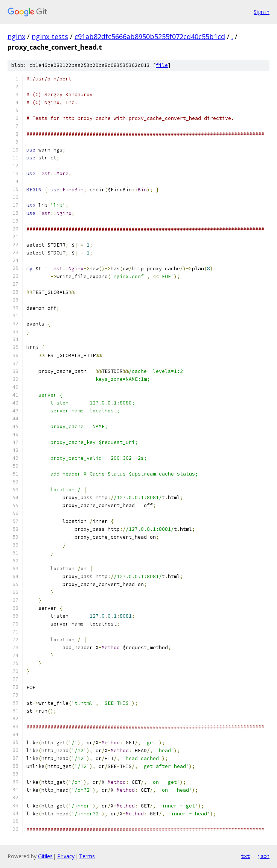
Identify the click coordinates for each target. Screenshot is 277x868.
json (263, 856)
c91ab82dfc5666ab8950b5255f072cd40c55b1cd (150, 36)
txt (245, 856)
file (162, 65)
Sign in (262, 12)
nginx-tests (50, 36)
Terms (87, 856)
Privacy (66, 856)
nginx (16, 36)
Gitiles (45, 856)
